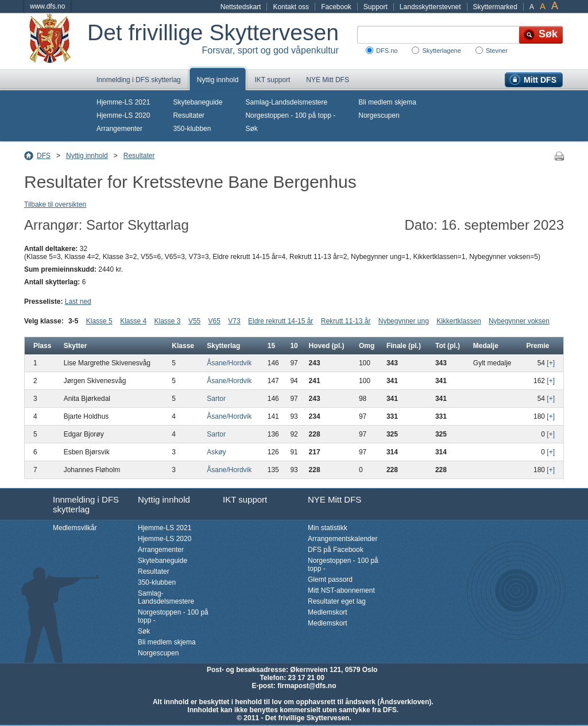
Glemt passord (330, 580)
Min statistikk (328, 528)
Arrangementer (119, 129)
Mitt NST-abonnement (341, 590)
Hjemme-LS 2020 (123, 115)
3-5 (73, 321)
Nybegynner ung (404, 321)
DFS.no (387, 51)
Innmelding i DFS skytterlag (139, 80)
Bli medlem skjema (387, 102)
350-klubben (192, 129)
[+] (551, 363)
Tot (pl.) (448, 346)
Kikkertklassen (459, 321)
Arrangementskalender (343, 539)
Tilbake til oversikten (55, 204)
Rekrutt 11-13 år (346, 321)
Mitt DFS (540, 80)
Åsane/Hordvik (229, 363)
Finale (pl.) (404, 346)
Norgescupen (379, 115)
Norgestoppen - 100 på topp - (290, 115)
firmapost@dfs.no (307, 686)
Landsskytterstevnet (430, 7)
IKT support (272, 80)
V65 (214, 321)
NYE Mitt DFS (328, 80)
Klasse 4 (133, 321)
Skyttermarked (495, 7)
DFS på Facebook (336, 550)
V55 (194, 321)
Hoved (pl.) (327, 346)
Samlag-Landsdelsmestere (286, 102)
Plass (42, 346)
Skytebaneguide (198, 102)
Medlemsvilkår (75, 528)
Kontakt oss (291, 7)
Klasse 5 (99, 321)
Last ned (78, 302)
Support (376, 7)
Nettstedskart (241, 7)
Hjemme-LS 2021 (123, 102)
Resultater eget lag (337, 601)
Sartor (216, 399)
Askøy (216, 452)
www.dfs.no (47, 6)
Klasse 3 (168, 321)
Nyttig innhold (218, 80)
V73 (234, 321)
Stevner (497, 51)
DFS (44, 156)
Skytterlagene (441, 51)
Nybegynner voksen (519, 321)
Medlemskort (328, 612)
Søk (251, 129)
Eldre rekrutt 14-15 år (281, 321)
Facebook (336, 7)
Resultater (189, 115)
